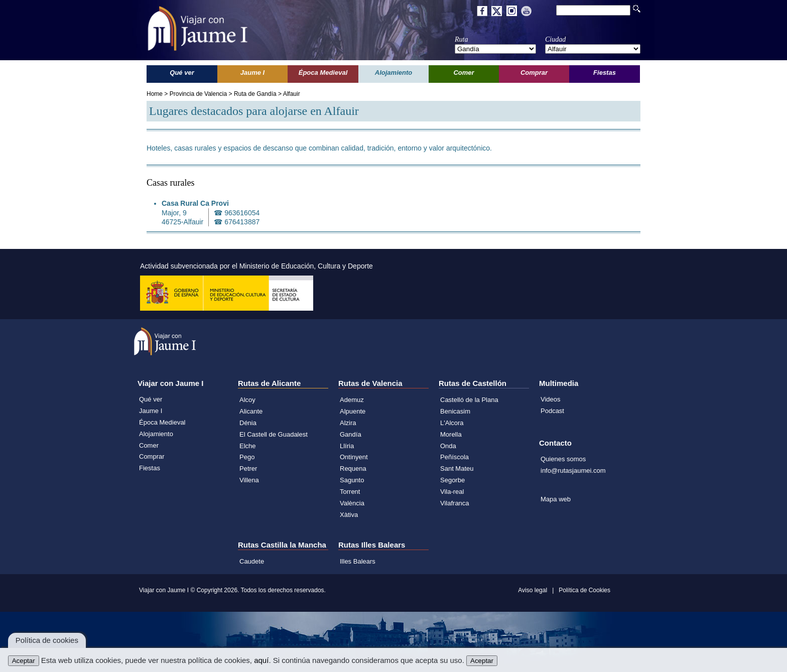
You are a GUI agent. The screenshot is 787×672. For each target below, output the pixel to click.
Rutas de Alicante (269, 383)
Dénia (248, 423)
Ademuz (352, 400)
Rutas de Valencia (370, 383)
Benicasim (455, 411)
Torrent (350, 492)
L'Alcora (452, 423)
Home (155, 94)
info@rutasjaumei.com (573, 471)
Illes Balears (358, 561)
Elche (248, 446)
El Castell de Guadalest (274, 434)
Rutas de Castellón (473, 383)
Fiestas (150, 468)
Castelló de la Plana (469, 400)
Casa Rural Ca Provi (195, 203)
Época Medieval (162, 422)
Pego (247, 457)
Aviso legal (533, 590)
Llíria (347, 446)
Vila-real (452, 492)
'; (495, 49)
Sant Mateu (457, 468)
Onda (448, 446)
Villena (249, 480)
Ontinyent (354, 457)
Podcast (552, 411)
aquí (261, 660)
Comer (149, 445)
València (352, 503)
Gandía (351, 434)
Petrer (248, 468)
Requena (353, 468)
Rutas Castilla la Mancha (282, 545)
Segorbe (452, 480)
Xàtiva (349, 515)
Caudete (252, 561)
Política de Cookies (584, 590)
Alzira (348, 423)
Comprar (152, 456)
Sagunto (352, 480)
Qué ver (151, 399)
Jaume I (151, 411)
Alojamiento (156, 434)
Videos (551, 399)
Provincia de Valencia (199, 94)
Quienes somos (563, 459)
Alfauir (292, 94)
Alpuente (353, 411)
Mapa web (556, 499)
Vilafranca (455, 503)
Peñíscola (454, 457)
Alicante (251, 411)
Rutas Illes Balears (372, 545)
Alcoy (247, 400)
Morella (451, 434)
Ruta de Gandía (255, 94)
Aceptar (24, 661)
